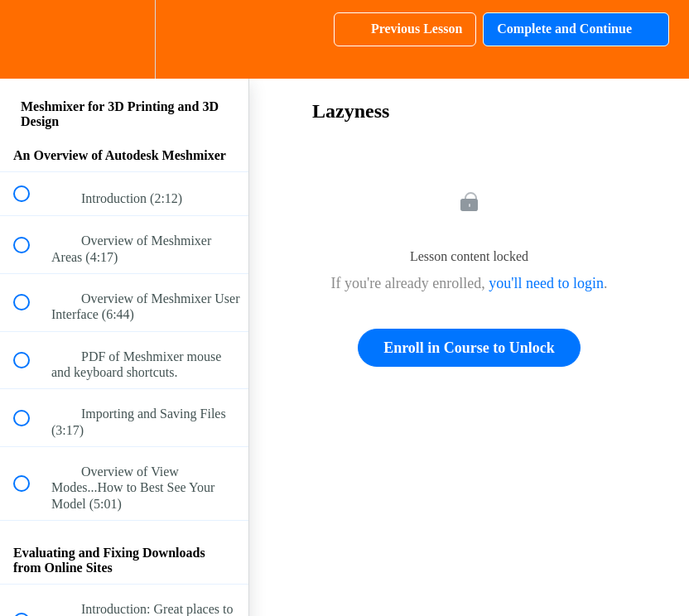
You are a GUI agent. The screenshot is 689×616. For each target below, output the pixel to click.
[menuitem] (124, 39)
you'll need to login (546, 283)
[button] (31, 39)
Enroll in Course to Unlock (469, 348)
